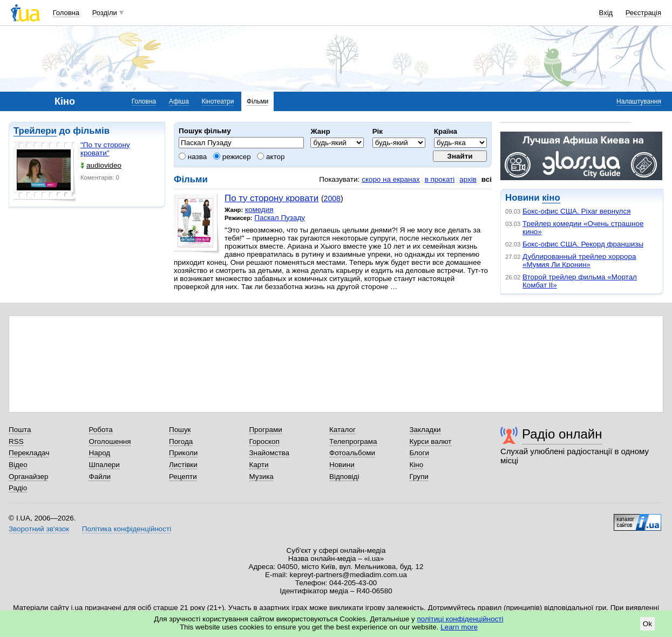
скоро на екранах (391, 179)
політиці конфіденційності (460, 619)
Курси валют (430, 441)
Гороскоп (264, 441)
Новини (342, 465)
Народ (99, 453)
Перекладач (29, 453)
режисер (232, 157)
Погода (181, 441)
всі (487, 179)
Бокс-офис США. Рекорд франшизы (583, 244)
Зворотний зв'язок (39, 529)
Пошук (180, 430)
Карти (259, 465)
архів (468, 179)
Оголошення (110, 441)
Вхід (606, 13)
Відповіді (344, 477)
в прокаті (440, 179)
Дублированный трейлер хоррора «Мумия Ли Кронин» (579, 261)
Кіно (416, 465)
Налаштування (639, 101)
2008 (332, 198)
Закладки (425, 430)
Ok (647, 624)
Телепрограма (353, 441)
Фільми (257, 101)
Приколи (183, 453)
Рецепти (183, 477)
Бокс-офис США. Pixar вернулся (576, 211)
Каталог (342, 430)
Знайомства (269, 453)
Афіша (179, 101)
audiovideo (101, 165)
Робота (100, 430)
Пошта (20, 430)
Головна (66, 13)
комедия (259, 210)
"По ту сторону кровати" (105, 149)
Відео (18, 465)
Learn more (459, 627)
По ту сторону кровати (271, 198)
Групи (419, 477)
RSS (16, 441)
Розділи (105, 13)
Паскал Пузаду (280, 218)
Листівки (183, 465)
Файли (100, 477)
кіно (551, 198)
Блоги (419, 453)
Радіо (18, 488)
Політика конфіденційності (127, 529)
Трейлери (35, 131)
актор (271, 157)
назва (193, 157)
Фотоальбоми (352, 453)
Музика (261, 477)
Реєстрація (643, 13)
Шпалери (104, 465)
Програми (265, 430)
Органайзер (28, 477)
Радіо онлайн (562, 434)
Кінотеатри (218, 101)
